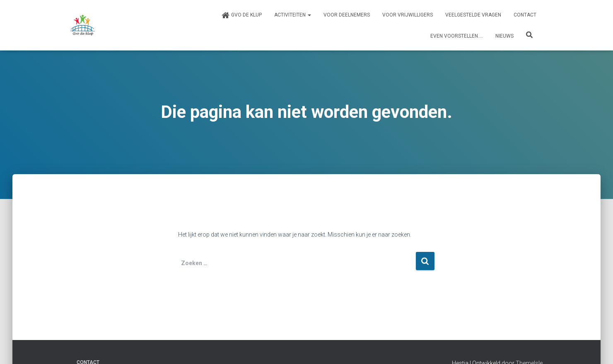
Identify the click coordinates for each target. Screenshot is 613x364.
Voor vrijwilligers (408, 15)
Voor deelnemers (347, 15)
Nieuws (504, 36)
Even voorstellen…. (457, 36)
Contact (525, 15)
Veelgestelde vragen (473, 15)
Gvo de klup (241, 15)
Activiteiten (293, 15)
